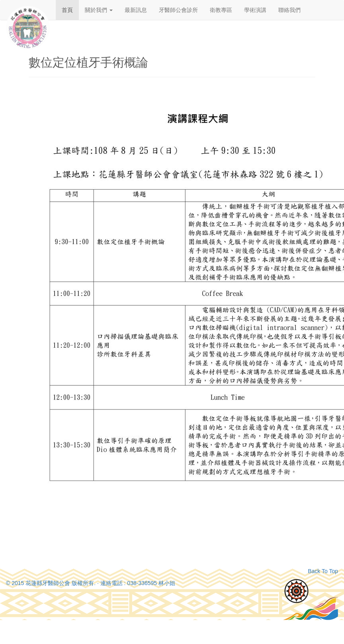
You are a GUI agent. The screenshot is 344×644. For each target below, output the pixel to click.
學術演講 (255, 10)
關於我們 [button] (99, 10)
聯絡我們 (289, 10)
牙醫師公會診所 (178, 10)
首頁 (67, 10)
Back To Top (323, 571)
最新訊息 (136, 10)
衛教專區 (221, 10)
